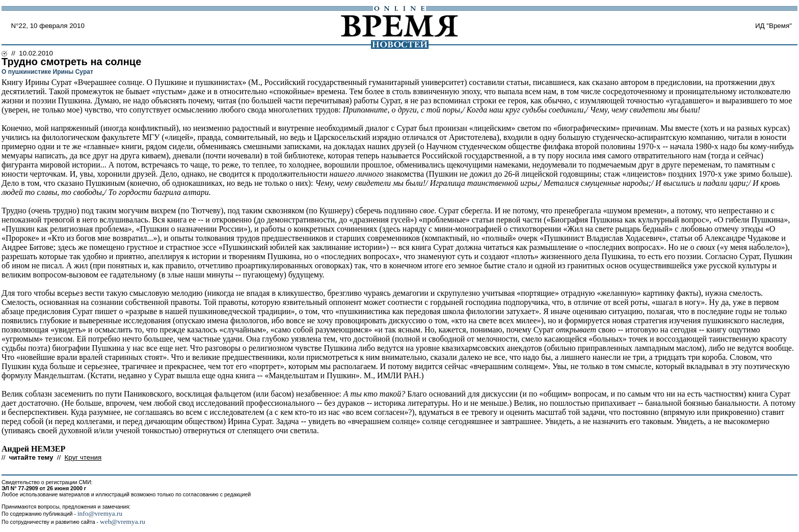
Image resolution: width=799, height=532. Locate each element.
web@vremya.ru (123, 522)
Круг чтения (83, 457)
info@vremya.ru (100, 513)
